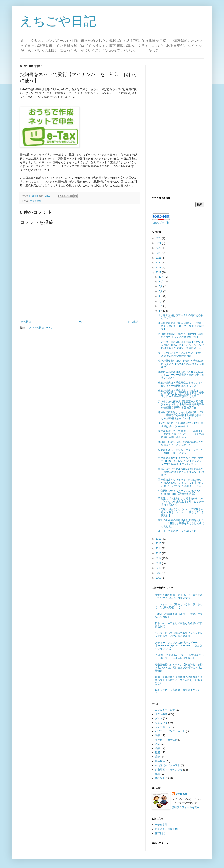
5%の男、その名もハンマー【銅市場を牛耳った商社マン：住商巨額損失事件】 (179, 657)
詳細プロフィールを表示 (185, 807)
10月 (162, 282)
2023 (159, 248)
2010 (159, 568)
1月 (161, 311)
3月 (161, 301)
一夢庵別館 (161, 825)
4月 (161, 296)
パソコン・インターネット (170, 731)
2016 (159, 539)
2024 (159, 243)
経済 (157, 753)
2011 (159, 563)
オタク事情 (35, 201)
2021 (159, 258)
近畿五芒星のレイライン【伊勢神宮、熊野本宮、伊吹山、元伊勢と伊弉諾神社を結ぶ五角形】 (179, 668)
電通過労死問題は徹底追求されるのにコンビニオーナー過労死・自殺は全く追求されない (181, 375)
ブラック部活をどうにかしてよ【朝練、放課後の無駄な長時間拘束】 (181, 354)
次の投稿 (26, 322)
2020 (159, 263)
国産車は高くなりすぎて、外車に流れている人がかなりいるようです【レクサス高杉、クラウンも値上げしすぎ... (181, 483)
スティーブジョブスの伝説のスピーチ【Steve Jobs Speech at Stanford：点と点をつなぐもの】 (178, 646)
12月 (162, 277)
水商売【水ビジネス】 (167, 765)
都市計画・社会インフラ (169, 770)
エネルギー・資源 (165, 710)
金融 (157, 748)
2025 (159, 238)
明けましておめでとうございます (177, 531)
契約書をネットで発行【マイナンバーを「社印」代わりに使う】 (181, 451)
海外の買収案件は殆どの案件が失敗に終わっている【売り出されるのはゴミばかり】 (181, 364)
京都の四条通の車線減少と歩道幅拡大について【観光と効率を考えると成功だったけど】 (181, 523)
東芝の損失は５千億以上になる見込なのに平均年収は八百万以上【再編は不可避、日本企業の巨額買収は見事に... (181, 394)
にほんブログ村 (161, 223)
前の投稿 (133, 322)
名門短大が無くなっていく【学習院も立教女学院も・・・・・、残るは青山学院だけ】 (181, 512)
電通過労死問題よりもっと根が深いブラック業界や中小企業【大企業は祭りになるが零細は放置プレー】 (181, 415)
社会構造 (160, 761)
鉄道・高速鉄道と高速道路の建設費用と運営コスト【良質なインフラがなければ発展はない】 (179, 680)
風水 (157, 774)
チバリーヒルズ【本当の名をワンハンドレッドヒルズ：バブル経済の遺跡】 (179, 635)
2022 (159, 253)
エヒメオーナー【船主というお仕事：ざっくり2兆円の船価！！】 (179, 606)
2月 (161, 306)
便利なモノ (161, 778)
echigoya (181, 794)
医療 (157, 735)
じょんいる (161, 723)
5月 (161, 291)
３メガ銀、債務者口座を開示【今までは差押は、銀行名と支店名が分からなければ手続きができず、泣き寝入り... (181, 345)
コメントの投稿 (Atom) (39, 328)
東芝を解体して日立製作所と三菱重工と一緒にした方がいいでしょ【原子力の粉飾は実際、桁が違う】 (181, 434)
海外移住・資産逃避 (166, 740)
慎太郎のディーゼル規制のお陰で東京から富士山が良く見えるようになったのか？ (181, 472)
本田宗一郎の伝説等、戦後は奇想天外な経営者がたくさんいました (181, 444)
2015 (159, 544)
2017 (159, 272)
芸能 (157, 757)
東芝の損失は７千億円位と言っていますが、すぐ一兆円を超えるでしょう (181, 384)
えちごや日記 (58, 21)
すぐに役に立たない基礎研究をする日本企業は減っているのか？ (181, 425)
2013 (159, 553)
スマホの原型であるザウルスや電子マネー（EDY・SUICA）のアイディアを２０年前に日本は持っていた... (181, 461)
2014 (159, 549)
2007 (159, 578)
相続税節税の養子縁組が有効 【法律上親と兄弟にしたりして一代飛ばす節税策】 (181, 326)
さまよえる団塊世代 (166, 829)
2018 (159, 268)
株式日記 (160, 833)
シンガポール (162, 727)
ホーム (80, 322)
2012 (159, 558)
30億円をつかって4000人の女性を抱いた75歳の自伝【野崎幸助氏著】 (180, 492)
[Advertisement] (178, 128)
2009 (159, 573)
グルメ (159, 718)
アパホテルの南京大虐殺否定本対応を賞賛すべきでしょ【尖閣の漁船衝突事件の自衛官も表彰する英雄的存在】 (181, 405)
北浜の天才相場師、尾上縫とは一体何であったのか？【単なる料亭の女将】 (179, 596)
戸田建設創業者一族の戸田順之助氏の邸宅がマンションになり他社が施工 (181, 336)
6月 (161, 286)
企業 (157, 744)
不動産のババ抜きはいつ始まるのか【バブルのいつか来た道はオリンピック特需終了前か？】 (181, 502)
